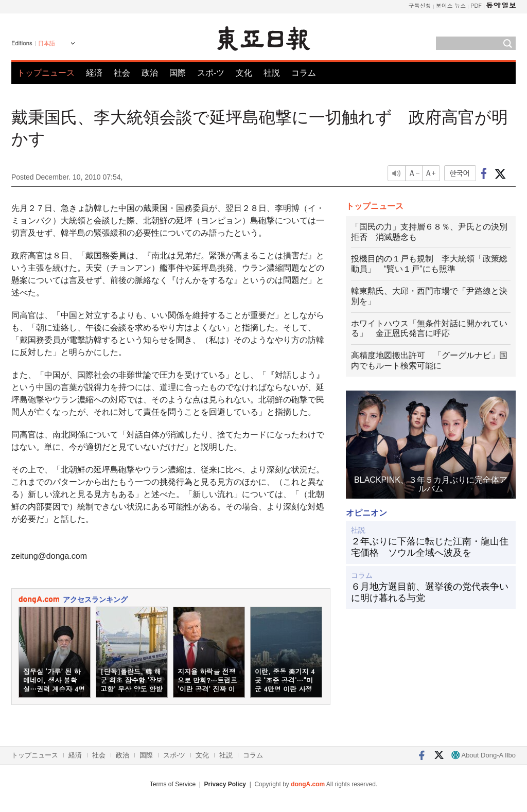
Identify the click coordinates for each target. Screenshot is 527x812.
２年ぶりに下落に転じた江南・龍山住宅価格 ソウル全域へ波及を (430, 547)
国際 (178, 73)
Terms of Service (173, 784)
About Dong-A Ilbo (484, 755)
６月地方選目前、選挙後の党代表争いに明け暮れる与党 (430, 592)
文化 (244, 73)
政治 (150, 73)
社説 (272, 73)
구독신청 (420, 5)
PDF (476, 5)
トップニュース (46, 73)
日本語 (47, 43)
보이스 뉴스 (451, 5)
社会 (122, 73)
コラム (304, 73)
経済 (94, 73)
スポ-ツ (211, 73)
